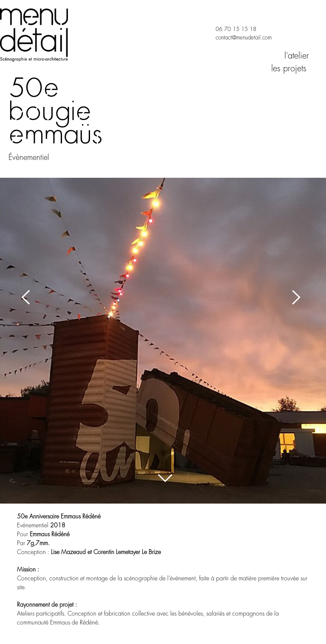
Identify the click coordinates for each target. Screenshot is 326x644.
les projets (290, 69)
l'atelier (297, 56)
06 (219, 29)
